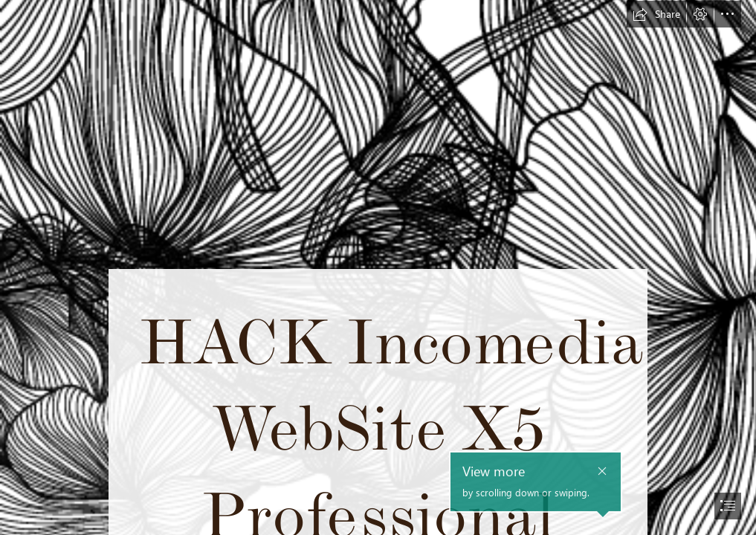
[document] (378, 267)
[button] (656, 14)
